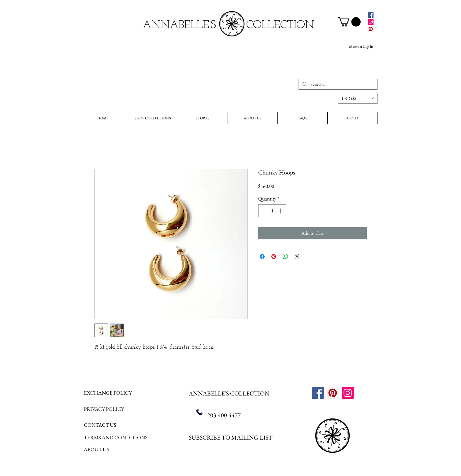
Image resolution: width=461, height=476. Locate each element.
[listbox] (358, 98)
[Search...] (337, 84)
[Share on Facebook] (262, 257)
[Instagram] (371, 22)
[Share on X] (297, 257)
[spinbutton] (272, 211)
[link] (349, 22)
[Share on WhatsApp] (285, 257)
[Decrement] (264, 211)
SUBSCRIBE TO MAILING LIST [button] (231, 437)
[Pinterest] (371, 29)
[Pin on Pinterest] (274, 257)
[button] (358, 98)
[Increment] (281, 211)
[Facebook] (371, 15)
